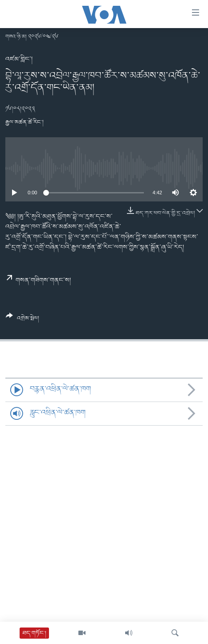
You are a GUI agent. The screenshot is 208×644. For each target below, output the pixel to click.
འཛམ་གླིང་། (19, 59)
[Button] (22, 320)
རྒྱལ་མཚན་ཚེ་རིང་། (24, 122)
